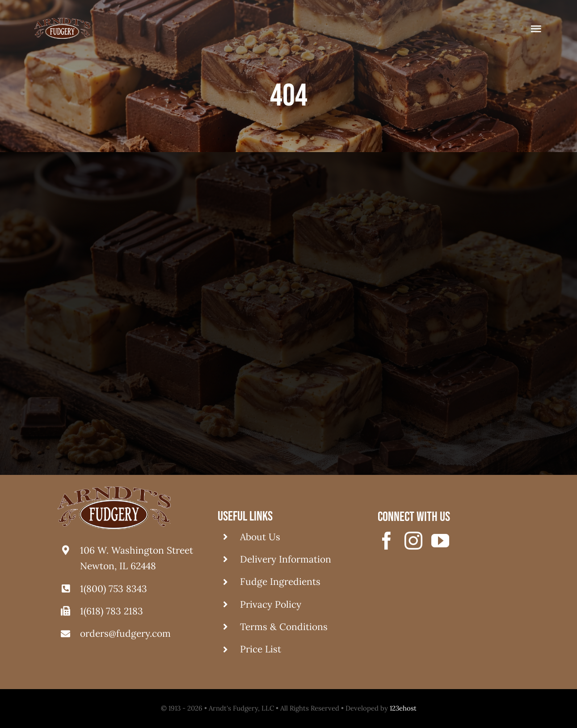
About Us (260, 537)
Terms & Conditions (284, 627)
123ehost (403, 708)
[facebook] (387, 541)
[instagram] (413, 541)
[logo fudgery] (62, 22)
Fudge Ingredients (280, 582)
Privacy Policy (271, 604)
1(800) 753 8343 (114, 589)
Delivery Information (286, 559)
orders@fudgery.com (125, 633)
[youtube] (440, 541)
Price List (261, 649)
